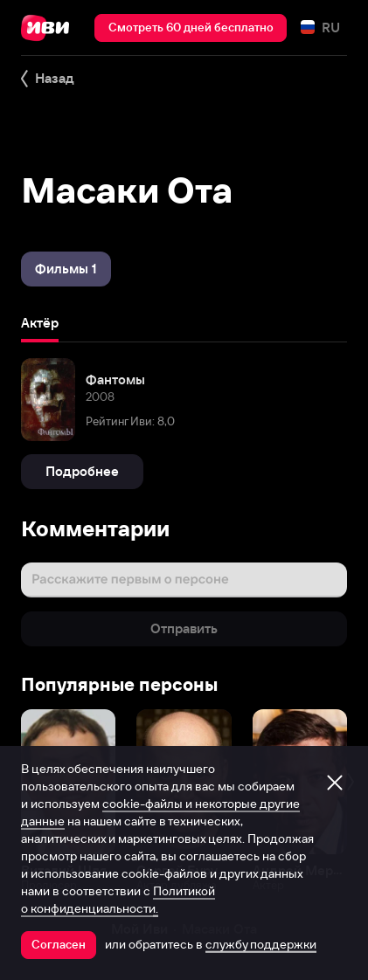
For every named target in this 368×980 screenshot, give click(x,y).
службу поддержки (261, 944)
